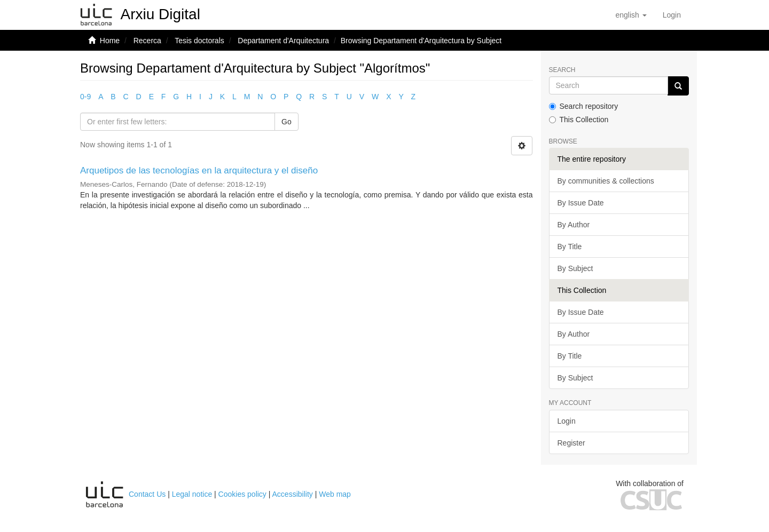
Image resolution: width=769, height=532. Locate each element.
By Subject (575, 268)
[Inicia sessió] (672, 15)
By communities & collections (606, 181)
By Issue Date (581, 203)
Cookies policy (242, 494)
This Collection (579, 120)
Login (567, 421)
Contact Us (147, 494)
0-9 (85, 97)
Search (562, 70)
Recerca (147, 41)
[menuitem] (672, 15)
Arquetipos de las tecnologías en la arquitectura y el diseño (199, 170)
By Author (574, 225)
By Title (570, 247)
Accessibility (293, 494)
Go (287, 122)
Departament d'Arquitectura (283, 41)
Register (571, 443)
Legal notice (192, 494)
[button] (631, 15)
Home (110, 41)
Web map (335, 494)
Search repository (584, 106)
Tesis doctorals (199, 41)
